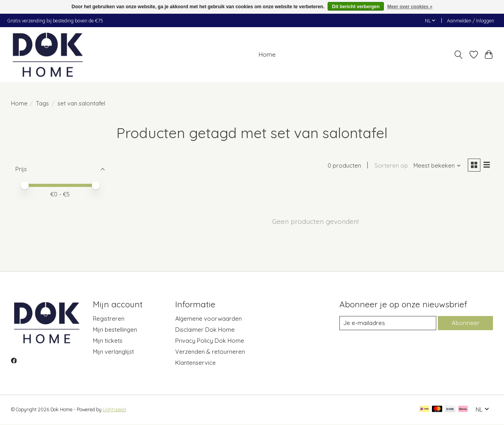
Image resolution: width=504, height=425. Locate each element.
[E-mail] (387, 324)
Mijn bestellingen (115, 330)
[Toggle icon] (458, 55)
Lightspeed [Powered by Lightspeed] (114, 410)
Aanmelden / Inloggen (471, 21)
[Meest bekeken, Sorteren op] (435, 166)
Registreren (109, 319)
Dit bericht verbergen (356, 7)
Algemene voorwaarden (208, 319)
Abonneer (465, 324)
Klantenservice (195, 363)
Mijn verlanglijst (113, 352)
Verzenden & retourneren (210, 352)
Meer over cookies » (410, 7)
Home (267, 55)
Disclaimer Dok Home (205, 330)
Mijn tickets (108, 341)
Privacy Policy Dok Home (210, 341)
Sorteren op (390, 166)
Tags (42, 103)
